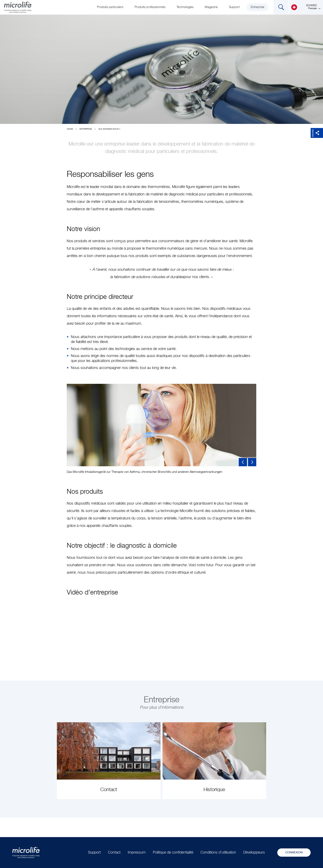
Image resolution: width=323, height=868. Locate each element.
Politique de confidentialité (173, 853)
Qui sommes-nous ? (109, 129)
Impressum (137, 853)
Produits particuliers (110, 7)
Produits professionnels (150, 7)
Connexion (294, 853)
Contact (114, 853)
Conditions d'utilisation (218, 853)
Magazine (211, 7)
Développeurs (254, 853)
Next (252, 462)
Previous (243, 462)
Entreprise (257, 7)
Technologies (185, 7)
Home (70, 129)
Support (234, 7)
